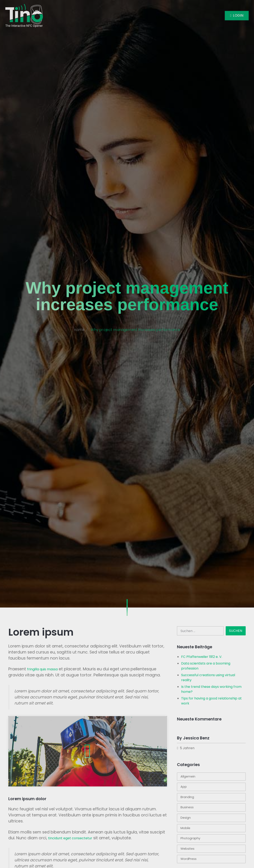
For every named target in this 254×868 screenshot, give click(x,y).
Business (187, 807)
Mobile (185, 828)
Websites (187, 849)
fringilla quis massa (42, 669)
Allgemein (188, 776)
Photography (190, 838)
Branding (187, 797)
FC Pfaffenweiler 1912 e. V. (202, 657)
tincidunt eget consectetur (70, 838)
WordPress (189, 859)
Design (186, 818)
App (184, 787)
